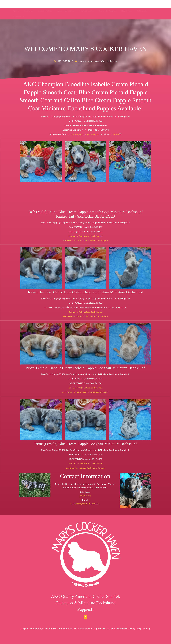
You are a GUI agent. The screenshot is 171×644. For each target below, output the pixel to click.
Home (18, 11)
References (136, 11)
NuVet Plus (122, 11)
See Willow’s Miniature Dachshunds (86, 241)
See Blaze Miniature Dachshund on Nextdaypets (86, 246)
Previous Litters (83, 11)
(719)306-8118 (85, 501)
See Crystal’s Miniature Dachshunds (86, 469)
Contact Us (151, 11)
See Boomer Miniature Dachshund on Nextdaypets (86, 397)
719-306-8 (115, 140)
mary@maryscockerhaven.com (85, 140)
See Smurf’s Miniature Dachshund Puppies (85, 473)
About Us (29, 11)
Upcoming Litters (64, 11)
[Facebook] (85, 623)
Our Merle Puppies (104, 11)
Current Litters (44, 11)
